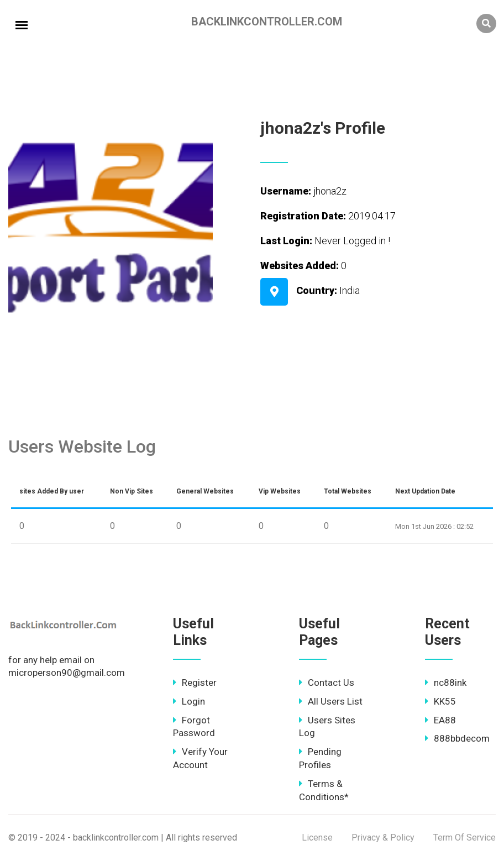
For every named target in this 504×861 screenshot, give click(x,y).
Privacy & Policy (383, 838)
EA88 (440, 720)
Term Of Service (464, 838)
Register (195, 683)
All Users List (331, 701)
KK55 (440, 701)
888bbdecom (457, 738)
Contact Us (327, 683)
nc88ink (446, 683)
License (317, 838)
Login (189, 701)
